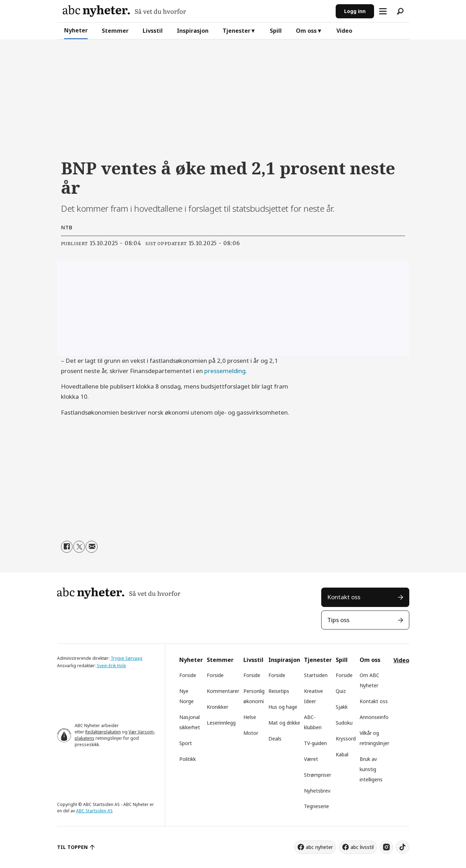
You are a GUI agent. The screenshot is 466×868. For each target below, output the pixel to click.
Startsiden (316, 675)
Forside (188, 675)
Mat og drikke (284, 723)
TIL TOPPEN (73, 847)
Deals (275, 739)
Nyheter (76, 30)
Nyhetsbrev (317, 791)
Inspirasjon (193, 31)
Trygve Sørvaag (126, 658)
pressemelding (225, 371)
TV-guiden (315, 743)
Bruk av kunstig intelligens (371, 769)
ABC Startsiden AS (94, 811)
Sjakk (342, 707)
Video (344, 31)
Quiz (341, 691)
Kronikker (218, 707)
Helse (250, 717)
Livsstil (153, 31)
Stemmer (115, 31)
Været (311, 759)
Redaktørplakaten (103, 732)
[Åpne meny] (383, 11)
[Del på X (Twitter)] (79, 547)
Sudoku (344, 723)
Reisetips (279, 691)
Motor (251, 733)
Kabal (342, 754)
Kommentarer (223, 691)
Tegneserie (316, 806)
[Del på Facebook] (67, 547)
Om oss (306, 31)
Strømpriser (318, 775)
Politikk (188, 759)
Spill (276, 31)
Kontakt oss (344, 597)
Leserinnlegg (221, 723)
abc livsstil (362, 847)
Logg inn (355, 11)
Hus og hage (283, 707)
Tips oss (338, 620)
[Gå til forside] (124, 11)
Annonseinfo (374, 717)
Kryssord (346, 739)
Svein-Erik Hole (111, 666)
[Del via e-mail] (91, 547)
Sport (186, 743)
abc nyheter (319, 847)
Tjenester (237, 31)
